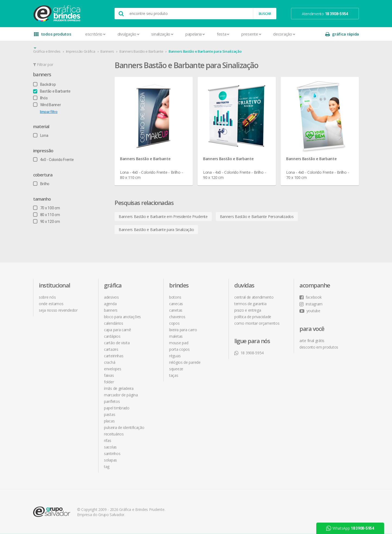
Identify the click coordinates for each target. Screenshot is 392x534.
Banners (107, 51)
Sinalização (162, 34)
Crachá (110, 362)
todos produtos (53, 36)
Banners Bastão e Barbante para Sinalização (205, 51)
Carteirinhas (114, 356)
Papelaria (195, 34)
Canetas (176, 310)
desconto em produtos (319, 347)
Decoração (284, 34)
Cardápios (112, 336)
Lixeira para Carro (183, 330)
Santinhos (112, 454)
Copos (174, 323)
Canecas (176, 304)
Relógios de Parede (185, 362)
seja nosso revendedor (58, 310)
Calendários (114, 323)
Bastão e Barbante (52, 91)
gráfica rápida (342, 34)
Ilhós (40, 98)
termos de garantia (250, 304)
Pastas (110, 414)
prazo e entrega (248, 310)
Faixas (109, 375)
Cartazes (111, 349)
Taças (174, 375)
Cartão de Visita (117, 343)
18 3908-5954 (249, 353)
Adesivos (111, 297)
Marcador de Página (121, 395)
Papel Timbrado (117, 408)
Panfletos (112, 401)
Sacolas (110, 447)
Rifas (108, 440)
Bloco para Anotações (122, 317)
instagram (311, 304)
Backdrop (44, 84)
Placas (109, 421)
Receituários (114, 434)
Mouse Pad (179, 343)
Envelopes (113, 369)
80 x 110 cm (46, 215)
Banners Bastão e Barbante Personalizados (257, 217)
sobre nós (47, 297)
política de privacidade (253, 317)
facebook (310, 297)
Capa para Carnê (118, 330)
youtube (310, 311)
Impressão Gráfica (81, 51)
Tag (107, 467)
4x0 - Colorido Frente (53, 160)
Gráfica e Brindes (47, 51)
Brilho (41, 184)
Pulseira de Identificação (124, 427)
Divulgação (129, 34)
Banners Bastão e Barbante (141, 51)
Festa (223, 34)
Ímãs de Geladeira (119, 388)
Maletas (176, 336)
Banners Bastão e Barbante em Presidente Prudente (163, 217)
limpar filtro (49, 112)
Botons (175, 297)
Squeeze (176, 369)
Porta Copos (179, 349)
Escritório (95, 34)
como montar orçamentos (257, 323)
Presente (251, 34)
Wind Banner (47, 105)
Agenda (110, 304)
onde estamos (51, 304)
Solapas (110, 460)
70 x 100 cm (46, 208)
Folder (109, 382)
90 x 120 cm (46, 222)
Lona (41, 135)
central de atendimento (254, 297)
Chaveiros (177, 317)
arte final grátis (312, 341)
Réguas (175, 356)
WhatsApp (350, 528)
